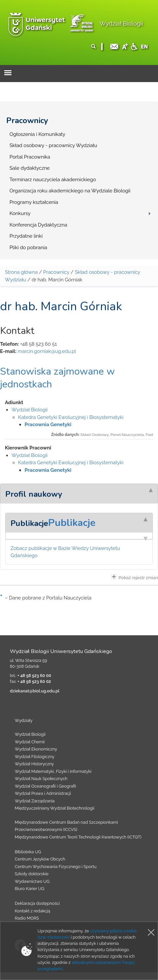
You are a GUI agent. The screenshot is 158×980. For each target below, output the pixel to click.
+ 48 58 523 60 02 (34, 681)
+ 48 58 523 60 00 (34, 675)
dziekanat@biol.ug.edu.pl (35, 691)
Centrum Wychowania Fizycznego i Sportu (56, 867)
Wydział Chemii (30, 742)
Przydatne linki (26, 236)
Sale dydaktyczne (30, 168)
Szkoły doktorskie (32, 874)
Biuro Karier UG (30, 889)
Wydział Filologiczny (35, 757)
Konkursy (20, 213)
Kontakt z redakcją (32, 911)
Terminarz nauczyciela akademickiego (53, 180)
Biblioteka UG (28, 852)
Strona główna (21, 272)
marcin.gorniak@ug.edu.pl (47, 351)
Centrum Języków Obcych (40, 859)
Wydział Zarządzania (35, 801)
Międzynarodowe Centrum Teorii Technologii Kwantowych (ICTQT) (78, 837)
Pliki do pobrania (28, 248)
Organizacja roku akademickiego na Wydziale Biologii (70, 191)
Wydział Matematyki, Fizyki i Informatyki (53, 771)
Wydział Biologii (121, 23)
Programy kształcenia (34, 202)
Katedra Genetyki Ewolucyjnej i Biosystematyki (71, 417)
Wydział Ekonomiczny (36, 749)
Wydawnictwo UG (32, 881)
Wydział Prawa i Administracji (43, 793)
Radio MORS (27, 918)
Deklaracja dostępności (37, 903)
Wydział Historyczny (34, 764)
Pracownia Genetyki (48, 425)
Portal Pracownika (30, 157)
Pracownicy (27, 120)
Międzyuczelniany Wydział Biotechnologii (55, 808)
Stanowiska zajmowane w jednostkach (57, 378)
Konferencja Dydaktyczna (38, 225)
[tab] (79, 493)
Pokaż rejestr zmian (135, 577)
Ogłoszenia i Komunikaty (37, 134)
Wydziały (24, 720)
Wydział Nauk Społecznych (41, 779)
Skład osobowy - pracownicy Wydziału (53, 145)
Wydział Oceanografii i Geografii (45, 786)
